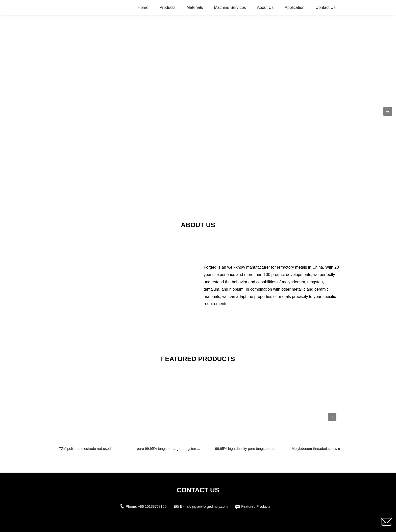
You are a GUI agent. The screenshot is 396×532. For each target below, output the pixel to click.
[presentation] (332, 417)
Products (167, 7)
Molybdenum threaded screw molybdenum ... (325, 451)
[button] (388, 111)
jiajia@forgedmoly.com (210, 506)
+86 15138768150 (152, 506)
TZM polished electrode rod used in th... (90, 449)
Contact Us (325, 7)
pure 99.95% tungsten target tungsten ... (168, 449)
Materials (195, 7)
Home (143, 7)
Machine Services (230, 7)
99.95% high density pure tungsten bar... (247, 449)
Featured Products (256, 506)
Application (294, 7)
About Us (265, 7)
